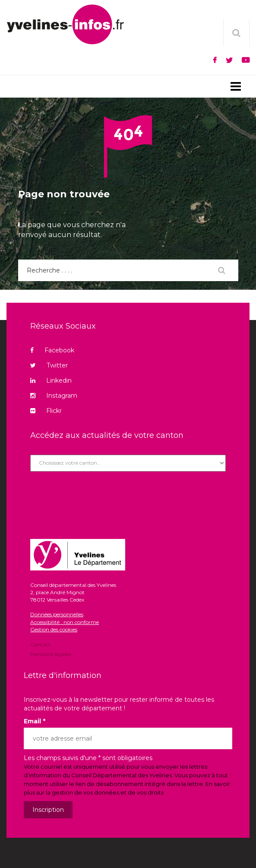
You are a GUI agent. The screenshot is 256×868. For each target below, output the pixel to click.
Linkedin (51, 380)
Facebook (52, 350)
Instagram (54, 396)
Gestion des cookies (54, 629)
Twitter (49, 365)
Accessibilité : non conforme (65, 622)
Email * (35, 721)
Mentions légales (51, 654)
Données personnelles (57, 614)
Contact (40, 645)
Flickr (46, 411)
